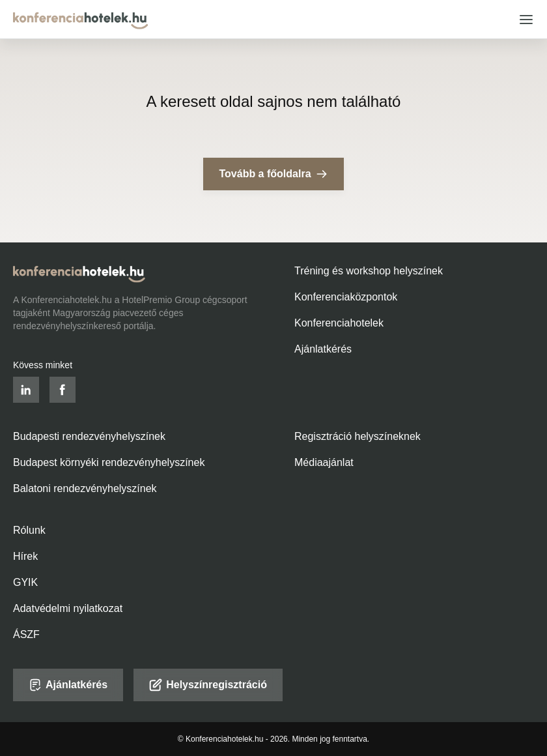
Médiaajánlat (324, 462)
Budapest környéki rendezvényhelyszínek (109, 462)
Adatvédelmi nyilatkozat (68, 608)
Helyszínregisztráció (208, 685)
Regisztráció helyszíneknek (358, 436)
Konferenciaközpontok (346, 297)
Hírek (25, 556)
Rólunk (29, 530)
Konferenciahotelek (339, 323)
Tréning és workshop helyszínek (369, 271)
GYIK (25, 582)
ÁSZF (26, 634)
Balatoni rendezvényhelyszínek (85, 488)
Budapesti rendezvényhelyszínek (89, 436)
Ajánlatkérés (323, 349)
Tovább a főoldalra (273, 174)
